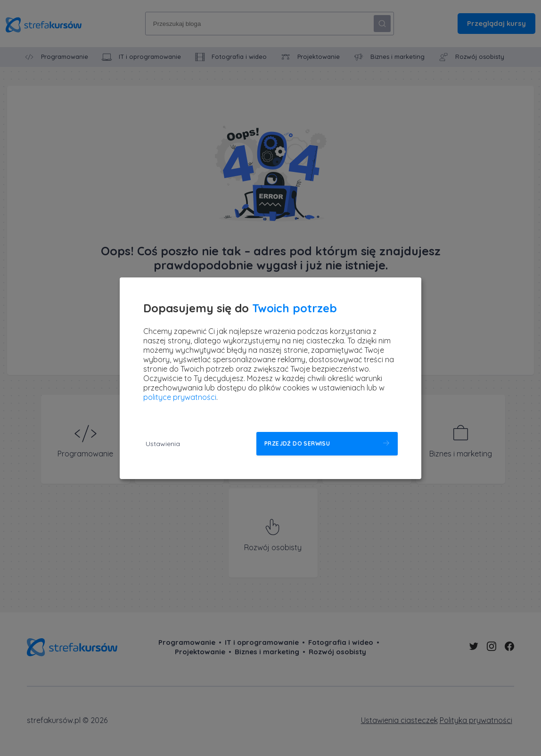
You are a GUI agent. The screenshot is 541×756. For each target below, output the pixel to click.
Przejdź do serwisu (297, 443)
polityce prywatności (180, 397)
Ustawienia (163, 444)
